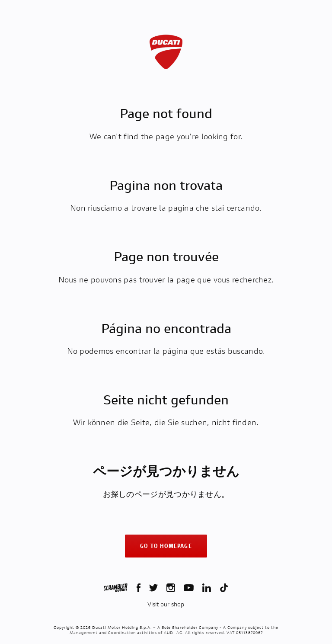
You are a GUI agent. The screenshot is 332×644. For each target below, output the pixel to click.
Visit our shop (166, 604)
